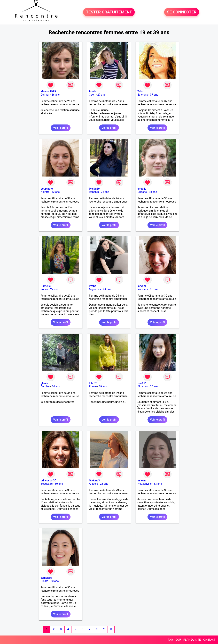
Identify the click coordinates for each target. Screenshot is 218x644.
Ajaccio (94, 484)
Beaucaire (47, 484)
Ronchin (94, 192)
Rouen (93, 386)
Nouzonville (145, 484)
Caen (92, 95)
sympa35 (46, 578)
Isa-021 (142, 383)
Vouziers (143, 289)
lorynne (142, 286)
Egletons (143, 95)
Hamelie (46, 286)
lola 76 (93, 383)
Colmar (45, 95)
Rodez (44, 289)
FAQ (170, 640)
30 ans (154, 289)
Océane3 (94, 480)
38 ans (153, 192)
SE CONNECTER (182, 12)
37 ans (154, 95)
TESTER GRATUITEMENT (109, 12)
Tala (140, 91)
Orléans (142, 192)
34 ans (56, 386)
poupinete (47, 189)
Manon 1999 (48, 91)
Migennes (95, 289)
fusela (93, 91)
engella (142, 189)
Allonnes (143, 386)
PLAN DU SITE (192, 640)
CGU (178, 640)
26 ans (56, 95)
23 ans (104, 484)
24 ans (107, 289)
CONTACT (209, 640)
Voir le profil (60, 128)
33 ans (158, 484)
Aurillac (45, 386)
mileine (142, 480)
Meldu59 (94, 189)
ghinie (44, 383)
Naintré (45, 192)
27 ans (101, 95)
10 (111, 629)
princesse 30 (48, 480)
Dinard (44, 581)
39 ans (103, 386)
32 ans (56, 192)
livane (93, 286)
